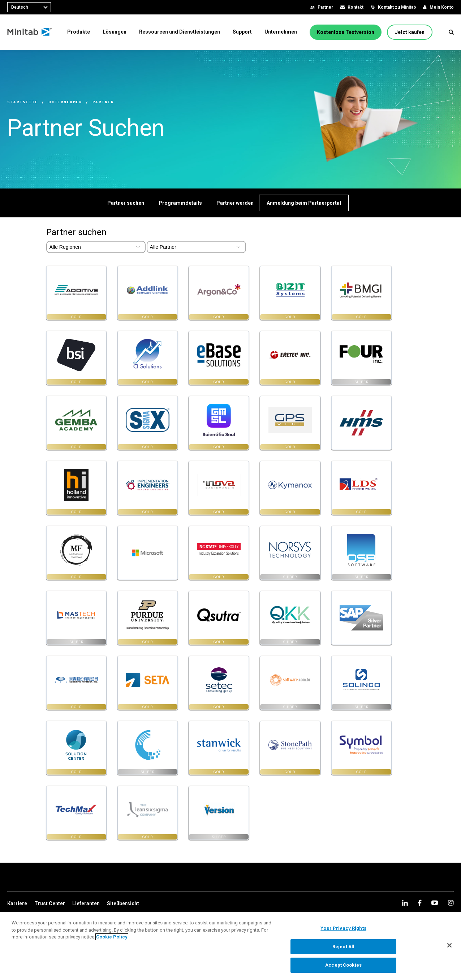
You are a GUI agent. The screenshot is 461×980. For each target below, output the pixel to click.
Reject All (343, 947)
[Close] (449, 945)
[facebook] (420, 903)
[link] (17, 904)
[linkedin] (405, 903)
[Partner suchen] (126, 203)
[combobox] (29, 7)
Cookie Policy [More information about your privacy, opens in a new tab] (112, 937)
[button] (451, 32)
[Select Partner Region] (96, 247)
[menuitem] (79, 32)
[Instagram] (451, 903)
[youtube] (435, 903)
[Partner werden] (235, 203)
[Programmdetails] (180, 203)
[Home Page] (30, 32)
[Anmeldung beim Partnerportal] (304, 203)
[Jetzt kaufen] (410, 32)
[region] (231, 946)
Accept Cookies (343, 965)
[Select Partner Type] (196, 247)
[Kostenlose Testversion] (346, 32)
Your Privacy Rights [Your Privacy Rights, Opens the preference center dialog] (343, 928)
